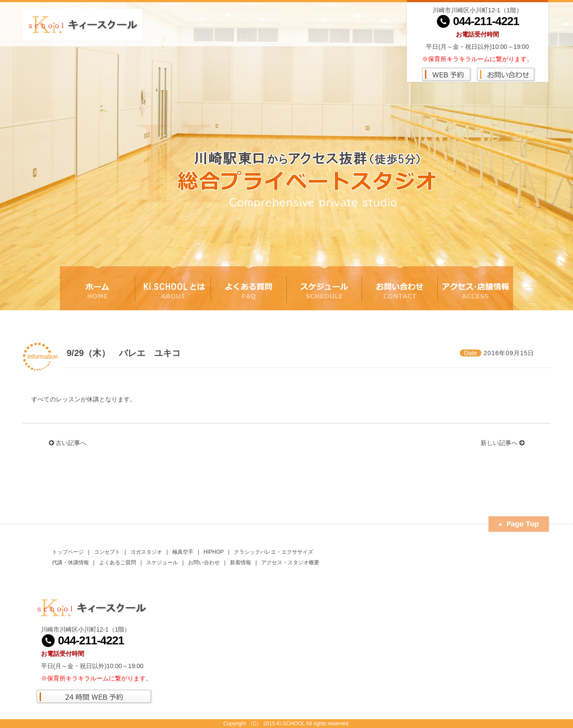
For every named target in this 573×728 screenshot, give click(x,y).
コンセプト (107, 552)
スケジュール (162, 563)
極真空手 (183, 552)
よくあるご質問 (118, 563)
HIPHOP (214, 552)
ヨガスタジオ (146, 552)
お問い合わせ (204, 563)
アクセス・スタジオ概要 (290, 563)
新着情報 (240, 563)
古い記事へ (68, 443)
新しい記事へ (503, 443)
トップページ (68, 552)
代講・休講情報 (70, 563)
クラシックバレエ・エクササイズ (274, 552)
